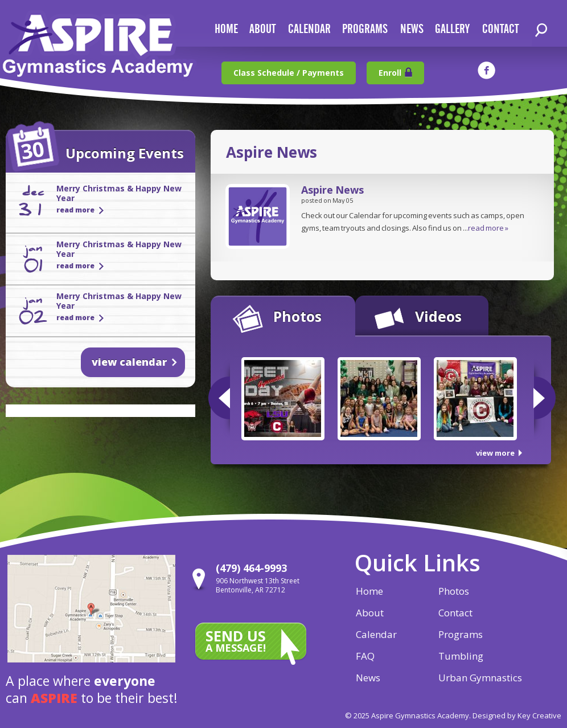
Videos (438, 316)
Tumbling (461, 656)
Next (545, 398)
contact (500, 29)
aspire (54, 698)
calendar (309, 29)
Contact (455, 613)
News (368, 678)
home (226, 29)
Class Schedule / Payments (289, 73)
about (262, 29)
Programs (365, 29)
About (370, 613)
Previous (219, 398)
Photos (297, 316)
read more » (488, 228)
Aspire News (332, 190)
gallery (452, 29)
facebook (486, 70)
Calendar (376, 634)
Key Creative (539, 715)
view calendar (129, 362)
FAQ (365, 656)
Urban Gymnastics (480, 678)
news (412, 29)
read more (75, 210)
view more (495, 453)
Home (369, 591)
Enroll (390, 73)
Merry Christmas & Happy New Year (119, 193)
